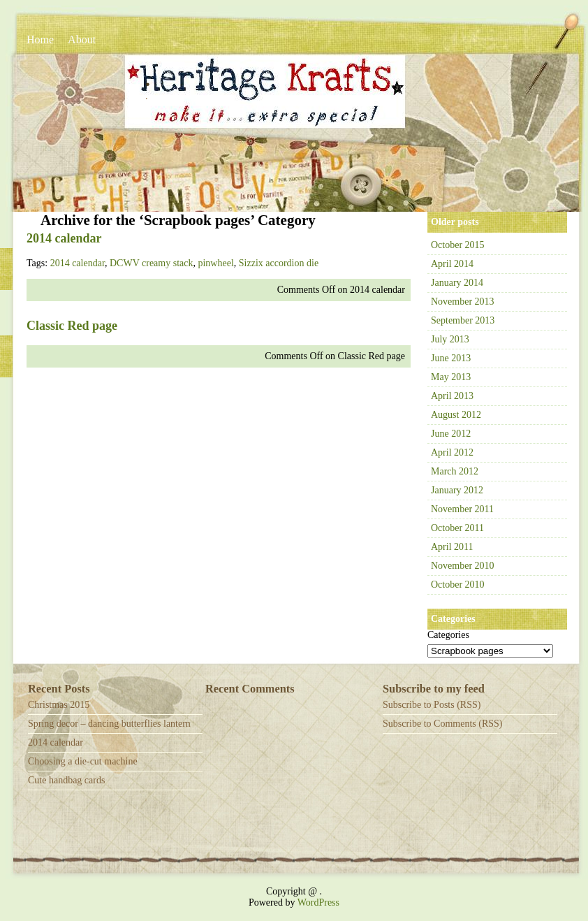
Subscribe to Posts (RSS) (432, 705)
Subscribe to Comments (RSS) (443, 724)
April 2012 (452, 452)
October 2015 (458, 245)
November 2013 (463, 302)
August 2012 (456, 415)
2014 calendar (64, 238)
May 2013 (451, 377)
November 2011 (462, 509)
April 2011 (452, 547)
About (82, 39)
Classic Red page (72, 326)
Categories (448, 635)
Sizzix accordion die (279, 263)
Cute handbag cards (66, 780)
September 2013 (463, 320)
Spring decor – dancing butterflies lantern (109, 724)
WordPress (318, 902)
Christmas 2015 (59, 705)
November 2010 (463, 566)
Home (40, 39)
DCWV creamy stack (151, 263)
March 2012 (455, 471)
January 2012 (457, 490)
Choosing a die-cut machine (83, 761)
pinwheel (215, 263)
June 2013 (451, 358)
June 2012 (451, 434)
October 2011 (457, 528)
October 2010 (458, 585)
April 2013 (452, 396)
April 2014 (452, 264)
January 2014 (457, 283)
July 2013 (450, 339)
